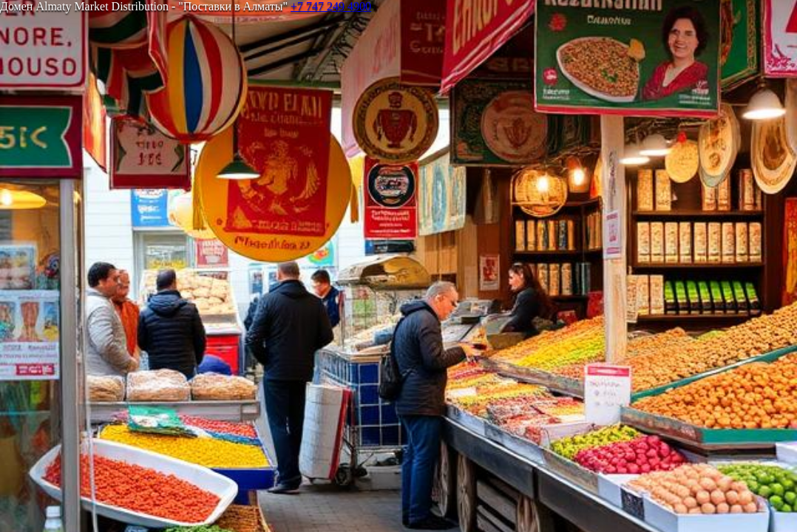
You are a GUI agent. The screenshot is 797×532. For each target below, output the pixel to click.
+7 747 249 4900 (331, 6)
